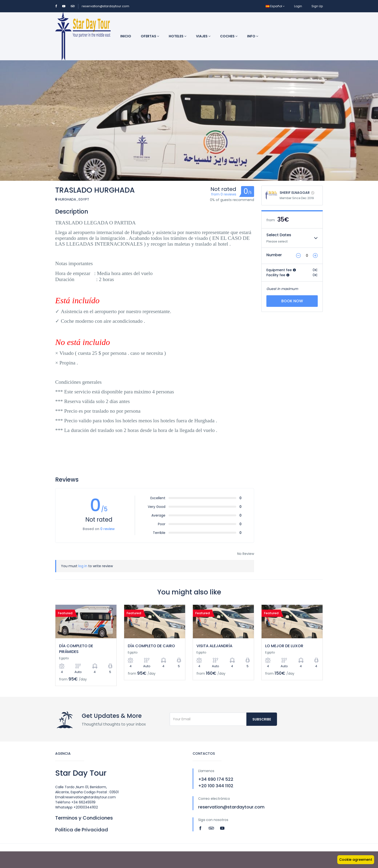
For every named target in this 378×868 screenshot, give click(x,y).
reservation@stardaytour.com (105, 6)
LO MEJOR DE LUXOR (284, 646)
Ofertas (150, 36)
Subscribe (262, 719)
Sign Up (317, 6)
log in (83, 566)
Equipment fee (281, 270)
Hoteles (178, 36)
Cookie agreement (356, 860)
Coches (229, 36)
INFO (253, 36)
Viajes (203, 36)
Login (298, 6)
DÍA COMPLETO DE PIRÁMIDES (76, 649)
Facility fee (278, 275)
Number (274, 255)
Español (275, 6)
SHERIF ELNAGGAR (295, 193)
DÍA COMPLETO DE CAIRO (151, 646)
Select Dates (279, 235)
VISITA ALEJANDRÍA (214, 646)
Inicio (126, 36)
